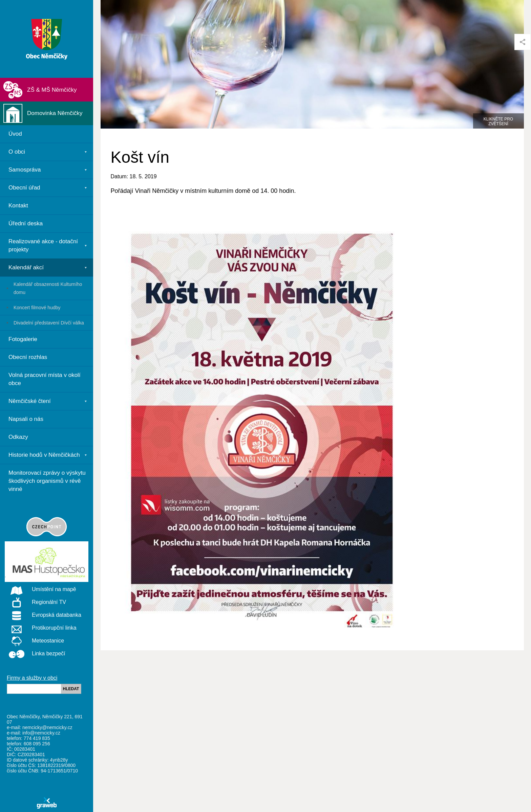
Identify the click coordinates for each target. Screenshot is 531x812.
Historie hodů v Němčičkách (44, 455)
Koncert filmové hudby (37, 308)
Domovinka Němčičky (55, 113)
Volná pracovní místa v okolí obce (45, 379)
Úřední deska (26, 223)
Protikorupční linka (41, 628)
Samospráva (25, 170)
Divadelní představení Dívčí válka (49, 323)
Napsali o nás (26, 419)
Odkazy (18, 437)
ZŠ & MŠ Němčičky (52, 90)
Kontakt (18, 206)
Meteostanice (34, 641)
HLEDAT (71, 689)
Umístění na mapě (40, 590)
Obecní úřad (24, 188)
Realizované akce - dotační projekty (43, 245)
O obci (17, 152)
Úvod (15, 134)
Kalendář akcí (26, 267)
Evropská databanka (43, 615)
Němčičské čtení (30, 401)
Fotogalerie (23, 339)
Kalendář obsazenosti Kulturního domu (48, 288)
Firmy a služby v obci (32, 678)
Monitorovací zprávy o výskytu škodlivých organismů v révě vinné (47, 481)
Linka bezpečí (35, 654)
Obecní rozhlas (28, 357)
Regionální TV (35, 603)
